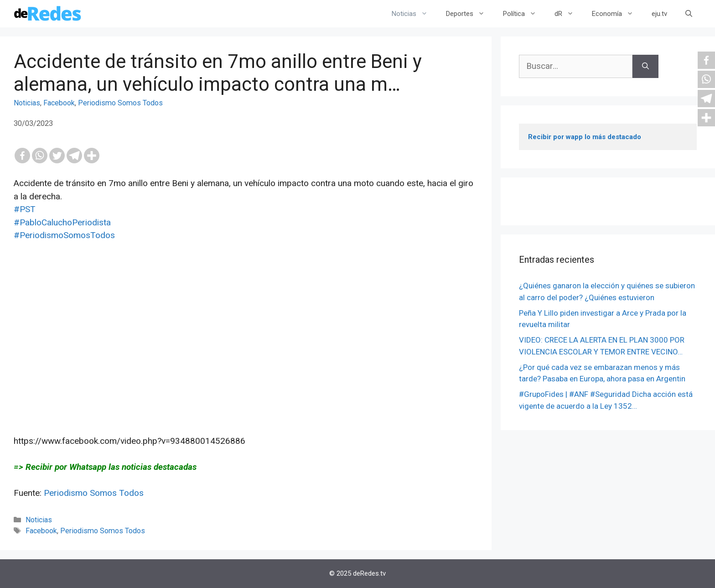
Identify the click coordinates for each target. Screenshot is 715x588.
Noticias (414, 14)
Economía (617, 14)
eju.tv (659, 14)
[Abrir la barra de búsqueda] (689, 14)
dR (569, 14)
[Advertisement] (246, 345)
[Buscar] (645, 66)
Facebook (59, 103)
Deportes (470, 14)
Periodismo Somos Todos (120, 103)
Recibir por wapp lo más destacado (585, 137)
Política (524, 14)
